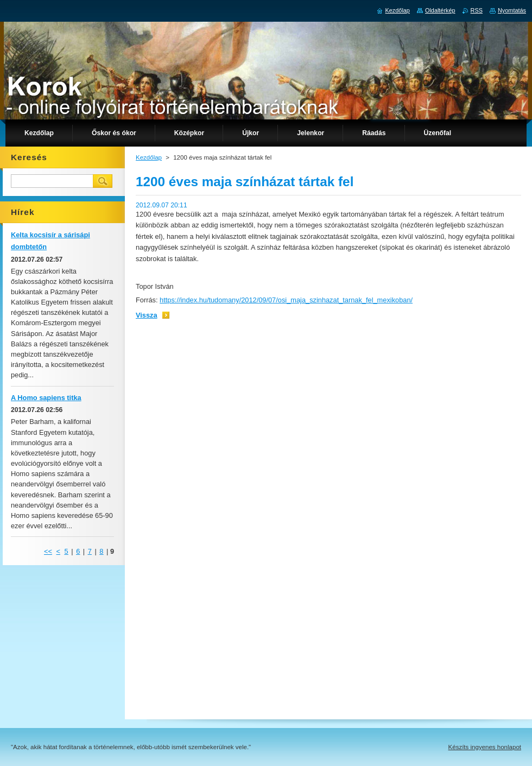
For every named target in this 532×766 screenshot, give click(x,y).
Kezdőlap (149, 157)
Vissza (147, 315)
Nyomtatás (512, 10)
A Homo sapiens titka (46, 398)
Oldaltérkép (440, 10)
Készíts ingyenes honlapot (485, 747)
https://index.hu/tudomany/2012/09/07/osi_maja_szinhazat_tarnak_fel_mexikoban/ (286, 300)
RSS (477, 10)
